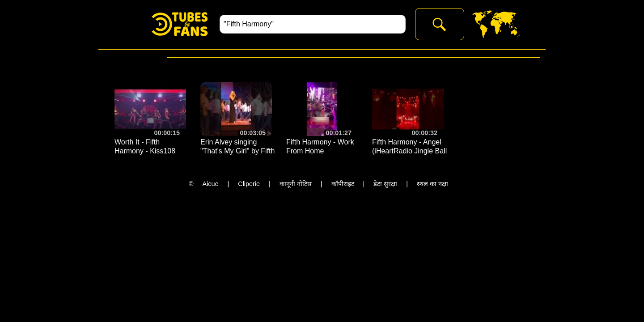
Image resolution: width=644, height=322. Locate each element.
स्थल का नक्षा (432, 184)
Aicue (211, 184)
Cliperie (249, 184)
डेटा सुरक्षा (385, 184)
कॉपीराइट (343, 184)
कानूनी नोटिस (296, 184)
